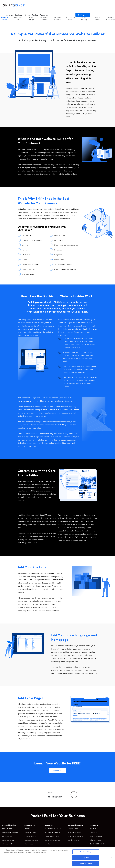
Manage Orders (44, 18)
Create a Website (30, 836)
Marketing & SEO (70, 18)
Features (30, 6)
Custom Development (52, 836)
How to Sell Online (30, 832)
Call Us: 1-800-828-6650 (98, 844)
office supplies (67, 264)
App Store (48, 844)
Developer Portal (74, 840)
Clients (48, 6)
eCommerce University (75, 836)
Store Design (31, 18)
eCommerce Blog (8, 844)
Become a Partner (96, 836)
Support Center (73, 829)
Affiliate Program (96, 840)
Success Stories (7, 836)
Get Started (104, 6)
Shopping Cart (18, 18)
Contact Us (93, 832)
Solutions (40, 6)
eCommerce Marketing (53, 832)
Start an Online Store (31, 840)
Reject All (86, 858)
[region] (57, 857)
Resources (66, 6)
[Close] (111, 857)
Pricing (56, 6)
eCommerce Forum (74, 832)
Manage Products (57, 18)
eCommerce (29, 844)
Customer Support (97, 18)
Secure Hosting (84, 18)
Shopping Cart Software (10, 832)
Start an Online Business (53, 840)
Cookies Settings (86, 852)
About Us (93, 829)
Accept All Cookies (86, 863)
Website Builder (4, 18)
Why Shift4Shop (7, 829)
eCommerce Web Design (53, 829)
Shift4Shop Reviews (8, 840)
